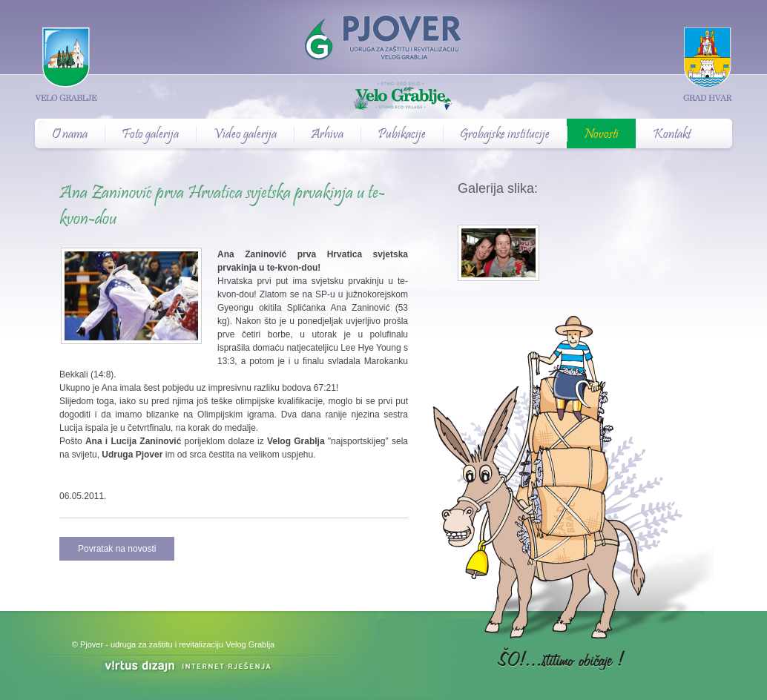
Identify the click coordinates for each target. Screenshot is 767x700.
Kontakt (672, 135)
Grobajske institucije (505, 135)
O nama (70, 135)
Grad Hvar (708, 64)
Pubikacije (402, 135)
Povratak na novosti (117, 549)
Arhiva (327, 135)
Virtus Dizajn (191, 667)
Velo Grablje (383, 97)
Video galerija (245, 135)
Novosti (601, 135)
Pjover (383, 30)
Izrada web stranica (2, 663)
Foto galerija (150, 135)
